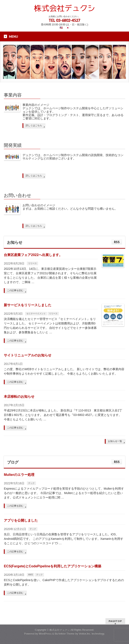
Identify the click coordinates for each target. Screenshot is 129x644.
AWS (31, 575)
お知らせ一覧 (115, 441)
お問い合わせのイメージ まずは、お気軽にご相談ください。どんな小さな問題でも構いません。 (70, 207)
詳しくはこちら (34, 125)
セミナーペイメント (36, 314)
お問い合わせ (18, 195)
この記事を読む (15, 290)
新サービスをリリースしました (28, 305)
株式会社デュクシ (60, 630)
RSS (117, 242)
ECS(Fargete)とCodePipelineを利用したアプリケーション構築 (53, 566)
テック (31, 483)
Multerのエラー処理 (19, 475)
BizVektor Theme (65, 634)
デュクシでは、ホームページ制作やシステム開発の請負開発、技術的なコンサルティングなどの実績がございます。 (73, 157)
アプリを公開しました (21, 520)
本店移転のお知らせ (19, 397)
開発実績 (13, 145)
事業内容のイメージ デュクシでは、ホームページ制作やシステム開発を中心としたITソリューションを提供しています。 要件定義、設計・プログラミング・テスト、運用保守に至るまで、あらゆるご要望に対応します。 (73, 112)
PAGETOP (115, 621)
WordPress (45, 634)
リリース (32, 263)
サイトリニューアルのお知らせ (28, 355)
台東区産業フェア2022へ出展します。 (33, 255)
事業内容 (13, 95)
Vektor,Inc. (85, 634)
